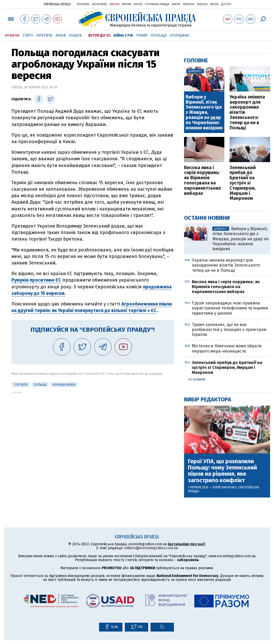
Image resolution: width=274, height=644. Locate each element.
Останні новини (207, 218)
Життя (176, 4)
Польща (159, 35)
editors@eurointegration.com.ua (151, 548)
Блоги (138, 4)
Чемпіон (188, 4)
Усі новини (197, 380)
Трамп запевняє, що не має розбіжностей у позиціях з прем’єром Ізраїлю (229, 330)
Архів (61, 35)
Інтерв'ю (44, 35)
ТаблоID (202, 4)
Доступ (226, 4)
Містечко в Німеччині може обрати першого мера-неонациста (227, 348)
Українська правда (57, 4)
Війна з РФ (123, 35)
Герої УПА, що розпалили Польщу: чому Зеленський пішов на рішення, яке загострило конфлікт (223, 471)
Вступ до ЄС (99, 35)
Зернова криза (64, 385)
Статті (28, 35)
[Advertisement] (93, 430)
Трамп (142, 35)
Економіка (99, 4)
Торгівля (21, 385)
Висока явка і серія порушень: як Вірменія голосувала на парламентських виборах (203, 181)
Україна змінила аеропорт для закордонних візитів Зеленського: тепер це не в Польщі (247, 113)
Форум (127, 4)
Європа (115, 4)
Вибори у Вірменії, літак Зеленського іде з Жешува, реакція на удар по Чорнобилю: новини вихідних (204, 113)
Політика (83, 4)
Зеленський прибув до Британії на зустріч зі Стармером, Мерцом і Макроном (243, 183)
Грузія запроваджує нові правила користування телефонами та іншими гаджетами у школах (230, 308)
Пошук (75, 35)
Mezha (214, 4)
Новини (12, 35)
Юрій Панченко (225, 487)
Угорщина (179, 35)
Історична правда (157, 4)
